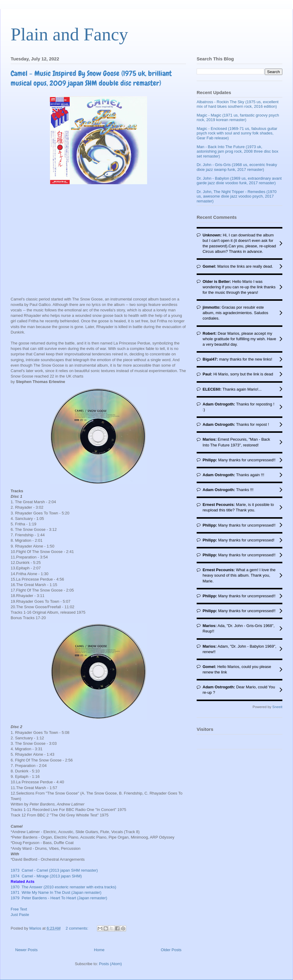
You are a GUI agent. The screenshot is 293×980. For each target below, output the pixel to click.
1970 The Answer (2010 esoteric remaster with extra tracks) (63, 887)
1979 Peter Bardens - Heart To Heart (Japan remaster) (59, 898)
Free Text (19, 909)
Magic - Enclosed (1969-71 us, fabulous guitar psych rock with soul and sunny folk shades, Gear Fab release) (237, 133)
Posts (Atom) (110, 964)
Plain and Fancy (69, 34)
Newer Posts (26, 950)
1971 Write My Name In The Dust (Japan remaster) (56, 892)
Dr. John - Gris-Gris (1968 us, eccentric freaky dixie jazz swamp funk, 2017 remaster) (237, 167)
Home (99, 950)
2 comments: (78, 928)
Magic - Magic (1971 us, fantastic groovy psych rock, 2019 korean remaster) (238, 118)
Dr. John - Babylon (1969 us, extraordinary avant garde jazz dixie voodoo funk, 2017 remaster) (239, 181)
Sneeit (277, 707)
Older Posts (171, 950)
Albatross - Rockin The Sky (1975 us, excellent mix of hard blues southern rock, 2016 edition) (238, 104)
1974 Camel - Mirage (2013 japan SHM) (46, 876)
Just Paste (20, 915)
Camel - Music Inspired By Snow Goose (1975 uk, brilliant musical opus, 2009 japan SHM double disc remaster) (91, 78)
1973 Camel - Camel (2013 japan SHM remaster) (55, 870)
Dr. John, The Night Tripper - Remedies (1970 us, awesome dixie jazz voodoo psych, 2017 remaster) (237, 196)
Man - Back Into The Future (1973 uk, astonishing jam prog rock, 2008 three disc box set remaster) (238, 151)
